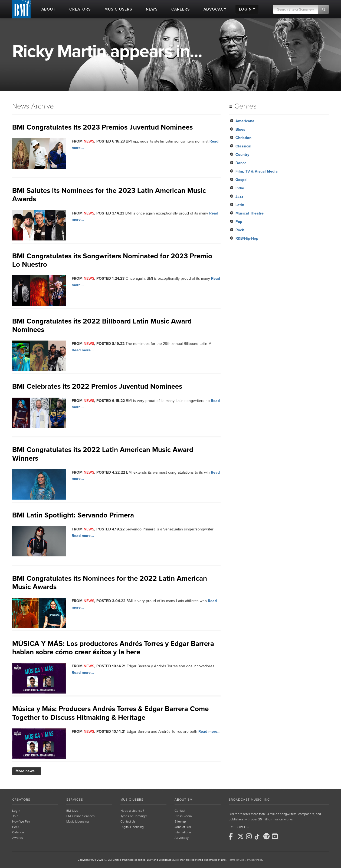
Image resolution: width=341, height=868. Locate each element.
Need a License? (132, 811)
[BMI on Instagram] (250, 836)
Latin (240, 205)
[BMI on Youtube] (276, 836)
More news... (27, 771)
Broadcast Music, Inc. (250, 800)
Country (242, 155)
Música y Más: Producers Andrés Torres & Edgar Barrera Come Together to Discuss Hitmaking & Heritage (110, 713)
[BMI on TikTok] (258, 837)
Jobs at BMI (183, 827)
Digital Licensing (132, 827)
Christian (243, 138)
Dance (241, 163)
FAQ (15, 827)
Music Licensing (78, 821)
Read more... (83, 350)
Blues (240, 129)
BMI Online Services (81, 816)
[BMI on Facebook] (232, 836)
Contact (180, 811)
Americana (245, 121)
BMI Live (72, 811)
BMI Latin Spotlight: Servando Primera (73, 515)
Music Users (132, 800)
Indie (240, 188)
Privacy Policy (255, 860)
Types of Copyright (134, 816)
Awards (18, 838)
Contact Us (128, 821)
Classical (243, 146)
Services (75, 800)
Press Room (183, 816)
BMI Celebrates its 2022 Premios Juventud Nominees (97, 386)
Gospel (242, 180)
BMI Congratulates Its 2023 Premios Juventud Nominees (102, 127)
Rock (240, 230)
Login (16, 811)
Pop (239, 222)
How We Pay (21, 821)
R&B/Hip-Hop (247, 238)
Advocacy (182, 838)
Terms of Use (236, 860)
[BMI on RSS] (284, 836)
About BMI (184, 800)
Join (15, 816)
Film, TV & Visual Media (257, 171)
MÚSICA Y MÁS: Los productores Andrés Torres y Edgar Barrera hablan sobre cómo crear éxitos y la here (113, 648)
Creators (21, 800)
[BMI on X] (241, 836)
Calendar (19, 832)
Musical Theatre (250, 213)
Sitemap (180, 821)
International (183, 832)
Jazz (239, 197)
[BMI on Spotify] (267, 836)
